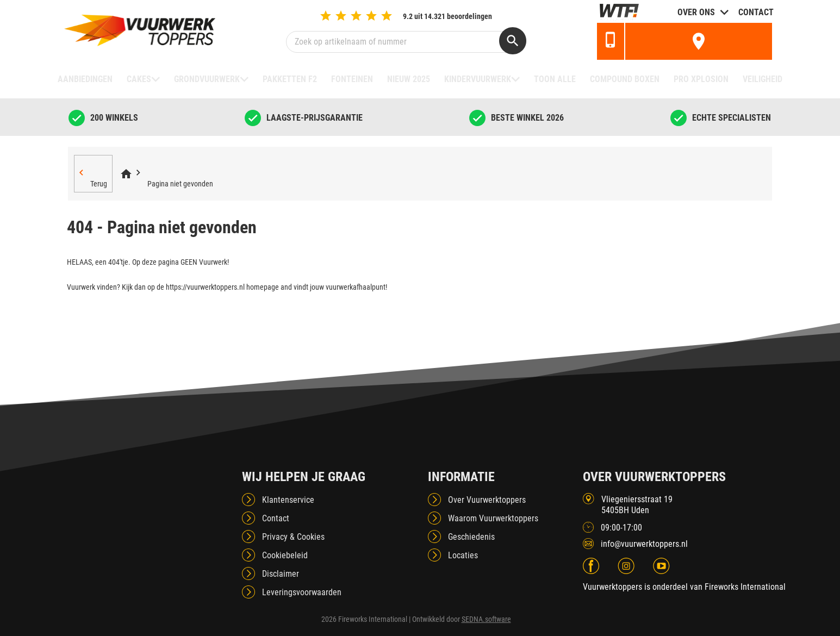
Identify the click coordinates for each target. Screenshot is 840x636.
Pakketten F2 (290, 79)
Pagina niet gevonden (180, 184)
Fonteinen (352, 79)
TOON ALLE (555, 79)
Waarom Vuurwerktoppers (493, 518)
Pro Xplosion (701, 79)
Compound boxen (625, 79)
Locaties (463, 555)
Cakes (139, 79)
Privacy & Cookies (293, 537)
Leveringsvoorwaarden (302, 592)
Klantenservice (288, 500)
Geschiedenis (471, 537)
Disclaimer (281, 574)
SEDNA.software (486, 619)
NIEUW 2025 (409, 79)
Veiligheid (763, 79)
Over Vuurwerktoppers (487, 500)
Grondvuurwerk (207, 79)
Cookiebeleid (285, 555)
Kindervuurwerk (478, 79)
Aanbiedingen (85, 79)
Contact (756, 12)
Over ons (696, 12)
